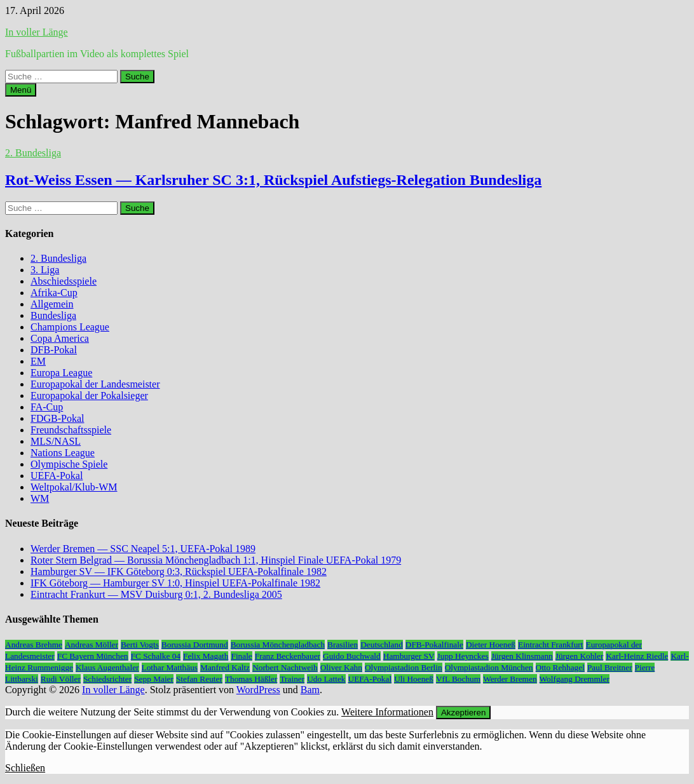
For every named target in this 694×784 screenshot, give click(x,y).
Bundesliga (53, 315)
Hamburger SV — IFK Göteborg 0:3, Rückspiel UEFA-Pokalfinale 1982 (179, 571)
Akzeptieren (463, 713)
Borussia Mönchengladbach (278, 645)
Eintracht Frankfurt (551, 645)
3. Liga (45, 270)
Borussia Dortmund (195, 645)
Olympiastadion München (489, 667)
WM (40, 498)
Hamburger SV (409, 656)
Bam (310, 690)
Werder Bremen (510, 679)
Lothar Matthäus (170, 667)
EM (38, 361)
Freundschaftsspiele (71, 430)
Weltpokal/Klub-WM (74, 487)
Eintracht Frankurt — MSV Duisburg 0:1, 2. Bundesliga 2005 (156, 594)
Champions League (70, 327)
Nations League (63, 453)
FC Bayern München (93, 656)
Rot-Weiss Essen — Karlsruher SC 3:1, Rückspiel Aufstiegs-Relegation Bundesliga (273, 180)
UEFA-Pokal (57, 476)
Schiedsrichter (107, 679)
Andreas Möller (92, 645)
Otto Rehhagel (560, 667)
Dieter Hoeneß (491, 645)
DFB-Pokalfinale (434, 645)
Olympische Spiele (69, 464)
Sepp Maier (154, 679)
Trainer (292, 679)
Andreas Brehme (34, 645)
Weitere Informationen (387, 712)
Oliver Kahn (341, 667)
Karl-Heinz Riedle (637, 656)
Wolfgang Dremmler (575, 679)
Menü (21, 90)
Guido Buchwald (352, 656)
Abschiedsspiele (64, 281)
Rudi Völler (61, 679)
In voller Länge (37, 32)
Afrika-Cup (54, 293)
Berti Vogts (140, 645)
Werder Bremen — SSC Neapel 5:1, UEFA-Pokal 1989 (143, 549)
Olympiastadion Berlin (404, 667)
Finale (241, 656)
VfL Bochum (458, 679)
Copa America (60, 338)
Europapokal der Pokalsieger (89, 395)
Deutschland (382, 645)
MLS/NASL (56, 441)
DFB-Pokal (54, 350)
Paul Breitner (610, 667)
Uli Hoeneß (414, 679)
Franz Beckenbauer (288, 656)
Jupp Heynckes (463, 656)
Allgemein (52, 304)
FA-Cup (47, 407)
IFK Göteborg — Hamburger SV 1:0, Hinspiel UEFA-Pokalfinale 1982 (175, 583)
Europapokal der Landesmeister (95, 384)
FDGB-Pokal (57, 418)
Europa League (61, 373)
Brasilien (343, 645)
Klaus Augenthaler (107, 667)
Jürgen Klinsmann (522, 656)
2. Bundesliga (33, 153)
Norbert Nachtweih (285, 667)
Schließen (25, 768)
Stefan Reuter (199, 679)
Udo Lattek (326, 679)
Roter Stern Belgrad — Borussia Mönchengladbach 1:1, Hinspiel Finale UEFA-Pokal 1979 (216, 560)
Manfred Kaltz (225, 667)
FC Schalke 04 (156, 656)
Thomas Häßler (251, 679)
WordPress (258, 690)
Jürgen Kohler (580, 656)
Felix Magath (206, 656)
